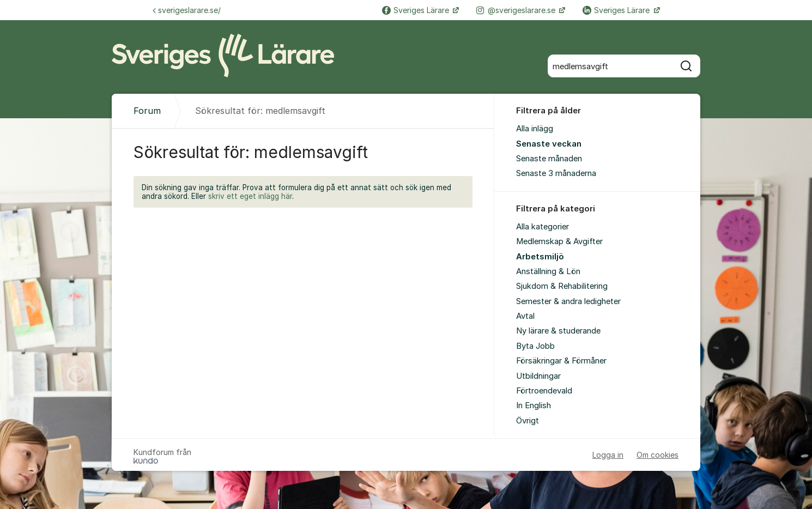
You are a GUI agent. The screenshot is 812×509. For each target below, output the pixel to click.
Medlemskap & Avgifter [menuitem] (559, 241)
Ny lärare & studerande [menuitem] (558, 331)
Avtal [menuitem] (525, 316)
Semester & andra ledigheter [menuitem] (568, 301)
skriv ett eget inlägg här (250, 196)
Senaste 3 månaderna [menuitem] (556, 173)
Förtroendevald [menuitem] (544, 391)
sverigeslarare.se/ (187, 10)
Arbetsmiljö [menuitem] (540, 257)
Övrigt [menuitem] (528, 421)
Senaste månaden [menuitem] (549, 159)
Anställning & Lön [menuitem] (548, 271)
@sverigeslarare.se (517, 10)
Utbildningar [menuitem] (538, 376)
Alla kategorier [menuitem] (543, 227)
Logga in (608, 455)
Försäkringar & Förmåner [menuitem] (561, 361)
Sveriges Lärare (417, 10)
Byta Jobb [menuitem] (535, 346)
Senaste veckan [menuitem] (549, 144)
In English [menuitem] (534, 405)
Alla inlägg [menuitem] (535, 129)
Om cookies (658, 455)
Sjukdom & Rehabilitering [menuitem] (562, 286)
